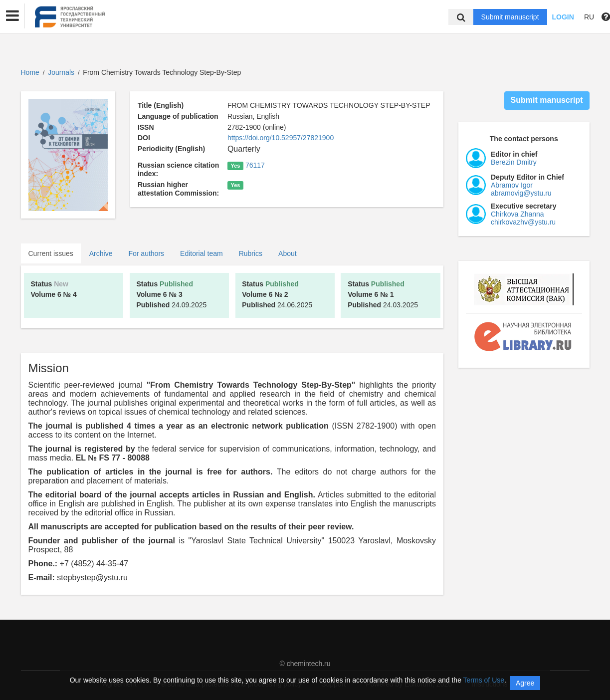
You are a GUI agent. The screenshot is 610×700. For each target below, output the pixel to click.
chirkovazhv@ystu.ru (523, 222)
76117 (255, 165)
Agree (525, 683)
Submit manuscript (510, 17)
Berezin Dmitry (514, 162)
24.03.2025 (383, 294)
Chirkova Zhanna (517, 214)
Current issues (51, 253)
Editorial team (202, 253)
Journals (61, 72)
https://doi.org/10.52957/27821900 (281, 138)
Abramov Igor (512, 185)
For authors (146, 253)
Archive (101, 253)
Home (30, 72)
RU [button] (589, 17)
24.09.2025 (171, 294)
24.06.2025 (277, 294)
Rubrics (251, 253)
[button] (12, 16)
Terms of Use (484, 680)
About (288, 253)
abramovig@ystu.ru (521, 193)
